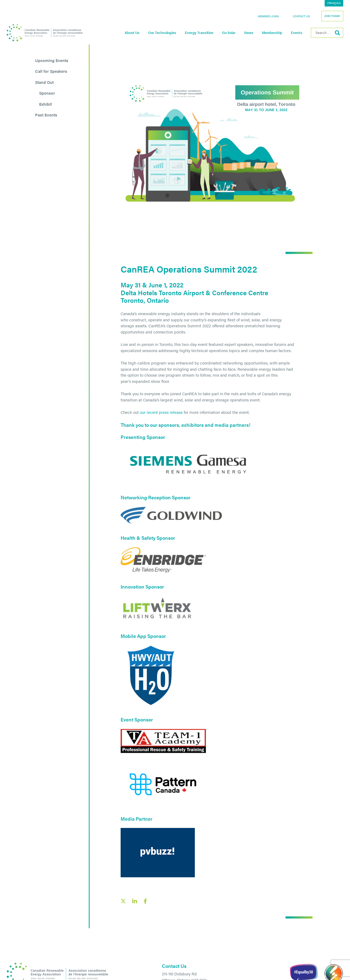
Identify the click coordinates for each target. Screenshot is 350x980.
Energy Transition (199, 33)
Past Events (46, 115)
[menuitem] (334, 3)
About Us (132, 33)
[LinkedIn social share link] (135, 901)
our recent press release (161, 412)
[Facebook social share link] (145, 901)
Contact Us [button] (301, 16)
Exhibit (45, 104)
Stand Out (44, 82)
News (249, 33)
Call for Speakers (51, 71)
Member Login (268, 16)
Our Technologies (162, 33)
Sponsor (47, 93)
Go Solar (229, 33)
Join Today (332, 16)
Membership (272, 33)
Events (297, 33)
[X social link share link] (123, 901)
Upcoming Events (52, 60)
